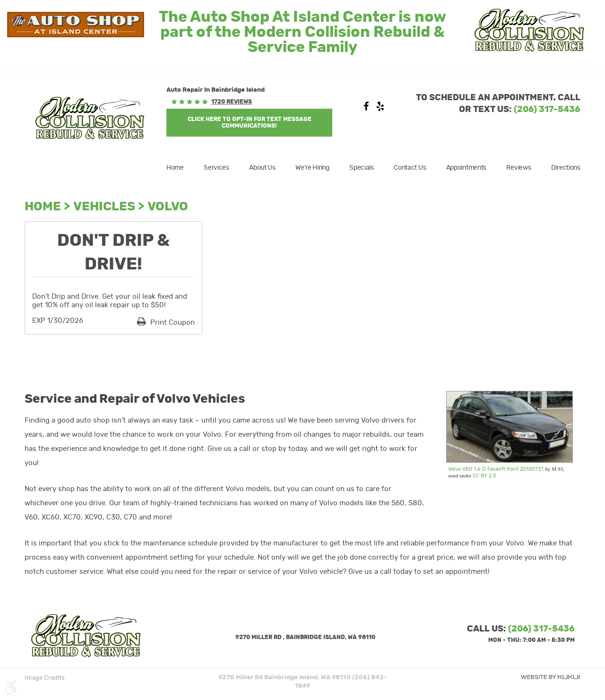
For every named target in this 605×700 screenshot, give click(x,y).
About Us (262, 168)
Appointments (467, 168)
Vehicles (104, 207)
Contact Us (410, 168)
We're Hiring (312, 168)
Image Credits (45, 678)
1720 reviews (232, 102)
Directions (566, 168)
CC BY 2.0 (484, 476)
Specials (362, 168)
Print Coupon (172, 323)
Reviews (519, 168)
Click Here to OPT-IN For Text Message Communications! (250, 122)
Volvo (168, 207)
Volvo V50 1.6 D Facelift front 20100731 (496, 469)
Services (216, 168)
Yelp (380, 109)
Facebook (366, 109)
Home (175, 168)
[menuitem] (180, 168)
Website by (550, 677)
